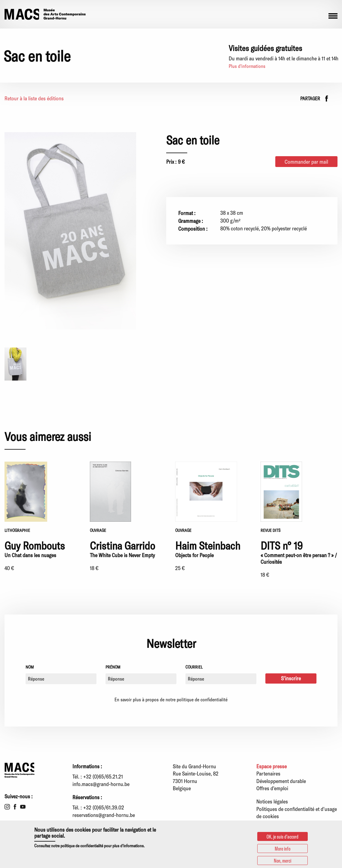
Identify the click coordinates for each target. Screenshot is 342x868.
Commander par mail (306, 162)
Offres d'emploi (272, 788)
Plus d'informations (247, 66)
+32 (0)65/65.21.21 (103, 776)
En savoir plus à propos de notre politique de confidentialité (171, 699)
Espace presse (272, 766)
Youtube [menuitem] (23, 807)
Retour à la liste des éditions (34, 98)
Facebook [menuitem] (15, 807)
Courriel (194, 667)
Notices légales (272, 801)
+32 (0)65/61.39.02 (104, 807)
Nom (30, 667)
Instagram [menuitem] (7, 807)
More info (282, 848)
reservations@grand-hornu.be (104, 815)
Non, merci (282, 860)
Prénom (113, 667)
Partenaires (268, 773)
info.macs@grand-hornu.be (101, 784)
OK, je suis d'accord (282, 836)
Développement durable (281, 781)
